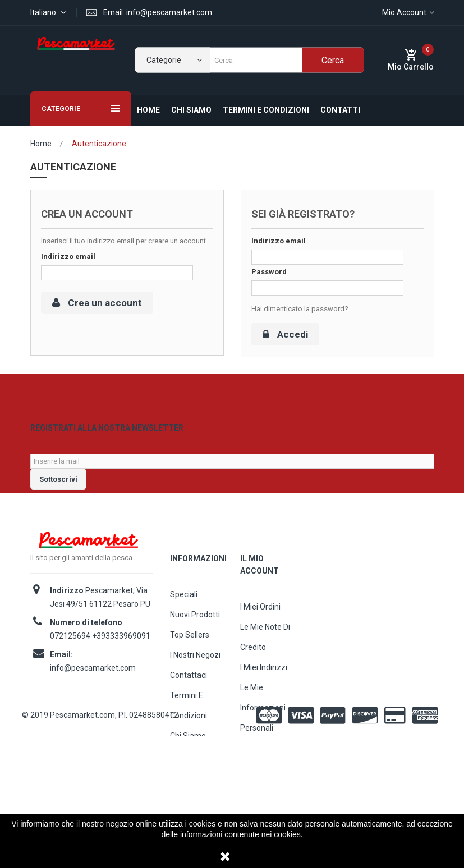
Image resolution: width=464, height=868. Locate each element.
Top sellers (190, 655)
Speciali (184, 615)
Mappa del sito (197, 777)
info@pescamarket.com (93, 689)
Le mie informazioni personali (263, 728)
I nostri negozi (195, 676)
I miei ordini (260, 627)
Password (269, 272)
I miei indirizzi (264, 688)
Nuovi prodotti (195, 635)
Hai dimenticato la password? (300, 309)
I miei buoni (260, 769)
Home (41, 144)
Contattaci (189, 696)
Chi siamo (188, 756)
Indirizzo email (68, 257)
